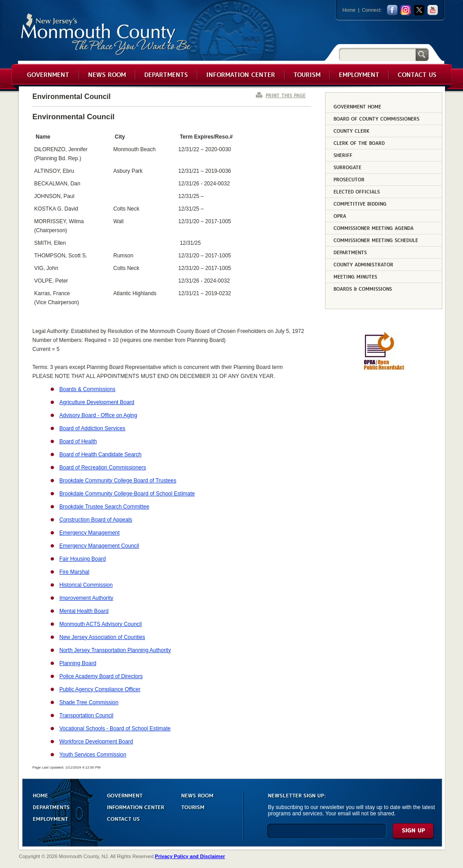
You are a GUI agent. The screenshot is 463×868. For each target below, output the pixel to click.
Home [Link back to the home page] (349, 10)
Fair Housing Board (82, 559)
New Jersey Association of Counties (102, 637)
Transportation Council (86, 715)
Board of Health (78, 441)
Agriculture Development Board (97, 402)
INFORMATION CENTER (136, 807)
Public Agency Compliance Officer (100, 689)
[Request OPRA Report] (384, 369)
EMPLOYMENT (50, 818)
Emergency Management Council (99, 546)
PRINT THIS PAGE (286, 95)
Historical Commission (86, 585)
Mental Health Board (84, 611)
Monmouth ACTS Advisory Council (100, 624)
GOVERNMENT (125, 795)
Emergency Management (89, 533)
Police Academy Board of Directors (101, 676)
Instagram (406, 10)
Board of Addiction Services (92, 428)
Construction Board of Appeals (96, 520)
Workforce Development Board (96, 742)
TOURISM (193, 807)
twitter (419, 10)
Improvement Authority (86, 598)
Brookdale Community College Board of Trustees (118, 481)
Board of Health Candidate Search (100, 454)
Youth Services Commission (93, 755)
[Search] (377, 54)
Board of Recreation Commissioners (103, 468)
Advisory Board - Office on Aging (98, 415)
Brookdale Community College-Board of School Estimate (127, 494)
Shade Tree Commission (89, 702)
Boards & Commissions (87, 389)
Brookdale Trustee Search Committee (104, 507)
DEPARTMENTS (51, 807)
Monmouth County (106, 34)
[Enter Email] (327, 835)
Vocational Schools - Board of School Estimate (115, 729)
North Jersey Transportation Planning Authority (115, 650)
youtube (433, 10)
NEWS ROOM (197, 795)
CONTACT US (123, 818)
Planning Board (78, 663)
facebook (392, 10)
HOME (40, 795)
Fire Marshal (74, 572)
